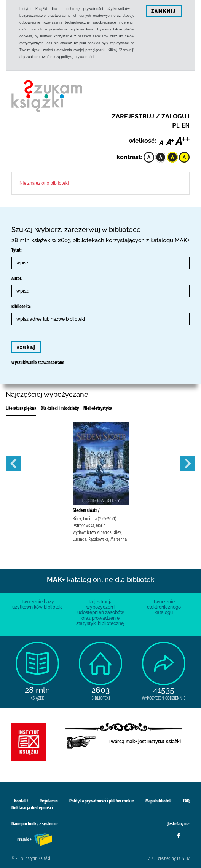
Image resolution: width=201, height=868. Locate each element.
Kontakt (21, 801)
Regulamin (49, 801)
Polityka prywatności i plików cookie (102, 801)
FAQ (186, 801)
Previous (13, 464)
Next (188, 464)
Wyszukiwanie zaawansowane (38, 363)
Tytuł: (17, 250)
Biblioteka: (21, 307)
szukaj (26, 347)
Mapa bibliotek (159, 801)
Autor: (17, 278)
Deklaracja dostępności (32, 808)
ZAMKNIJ (164, 11)
